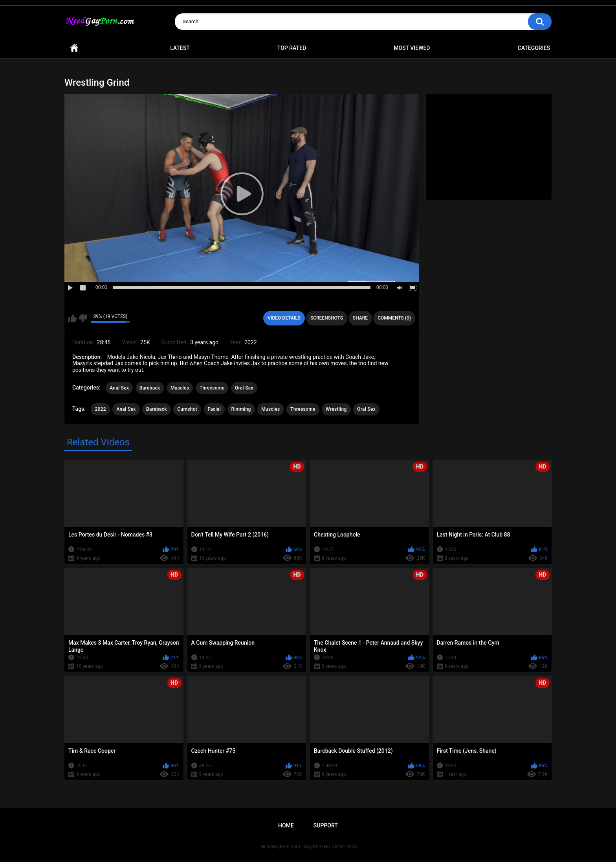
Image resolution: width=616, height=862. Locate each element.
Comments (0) (394, 318)
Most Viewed (412, 48)
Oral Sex (244, 388)
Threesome (212, 388)
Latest (180, 48)
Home (74, 48)
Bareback (150, 388)
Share (360, 318)
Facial (214, 409)
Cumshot (187, 409)
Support (326, 825)
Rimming (241, 409)
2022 (100, 409)
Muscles (180, 388)
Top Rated (292, 48)
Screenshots (327, 318)
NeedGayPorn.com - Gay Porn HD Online (303, 847)
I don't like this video (83, 318)
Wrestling (336, 409)
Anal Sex (119, 388)
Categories (534, 48)
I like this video (72, 318)
